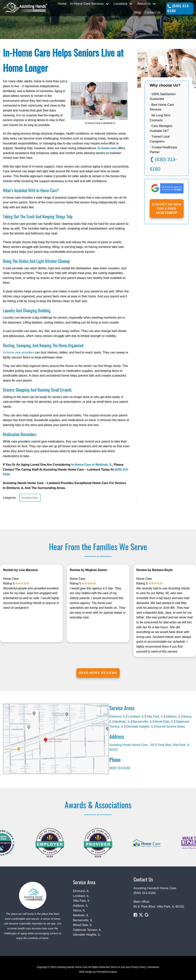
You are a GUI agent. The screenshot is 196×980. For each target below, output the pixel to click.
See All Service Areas (170, 727)
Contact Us (153, 12)
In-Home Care (30, 498)
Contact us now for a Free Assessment (167, 209)
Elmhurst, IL (117, 716)
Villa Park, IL (155, 716)
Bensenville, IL (142, 722)
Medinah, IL (122, 722)
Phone (115, 760)
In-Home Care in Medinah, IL (92, 465)
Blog (138, 12)
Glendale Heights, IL (140, 727)
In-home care (107, 148)
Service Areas (122, 708)
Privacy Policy (138, 967)
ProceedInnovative (107, 972)
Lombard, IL (136, 716)
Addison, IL (173, 716)
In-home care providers (19, 352)
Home (62, 4)
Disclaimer (154, 967)
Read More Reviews (98, 673)
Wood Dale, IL (164, 722)
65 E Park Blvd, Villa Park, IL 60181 (159, 907)
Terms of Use (118, 967)
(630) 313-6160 (179, 8)
